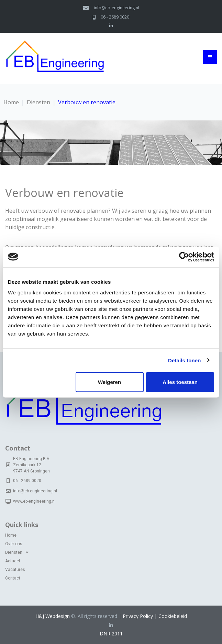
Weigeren (109, 382)
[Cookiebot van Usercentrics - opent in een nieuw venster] (184, 257)
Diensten (38, 102)
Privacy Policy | (141, 616)
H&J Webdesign (53, 616)
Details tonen (184, 360)
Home (11, 102)
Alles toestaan (180, 382)
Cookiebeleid (173, 616)
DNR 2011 (111, 634)
